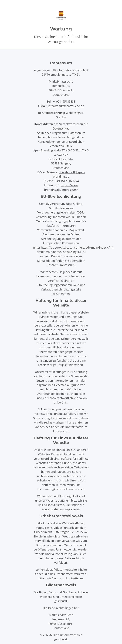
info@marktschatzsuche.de (66, 106)
